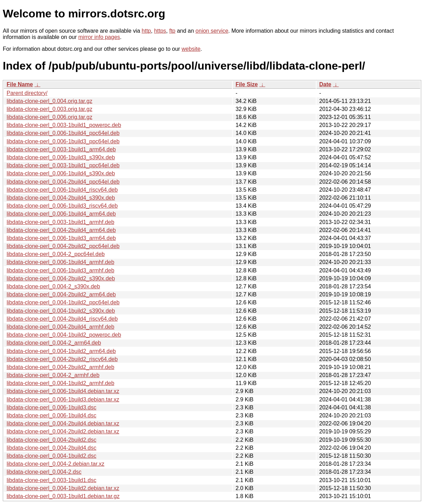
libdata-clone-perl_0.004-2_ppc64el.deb (56, 254)
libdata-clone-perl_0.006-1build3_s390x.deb (61, 157)
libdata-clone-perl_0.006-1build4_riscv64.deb (62, 190)
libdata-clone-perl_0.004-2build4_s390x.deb (61, 198)
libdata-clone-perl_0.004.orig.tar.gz (49, 101)
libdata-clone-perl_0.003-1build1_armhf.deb (61, 222)
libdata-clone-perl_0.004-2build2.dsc (51, 440)
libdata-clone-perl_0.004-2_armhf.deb (53, 375)
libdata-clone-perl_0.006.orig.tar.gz (49, 117)
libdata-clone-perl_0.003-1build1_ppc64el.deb (63, 165)
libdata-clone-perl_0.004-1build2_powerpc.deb (64, 335)
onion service (212, 31)
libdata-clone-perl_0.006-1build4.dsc (51, 415)
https (160, 31)
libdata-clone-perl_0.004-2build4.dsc (51, 448)
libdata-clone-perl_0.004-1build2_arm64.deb (61, 351)
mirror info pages (99, 37)
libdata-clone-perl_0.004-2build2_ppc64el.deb (63, 246)
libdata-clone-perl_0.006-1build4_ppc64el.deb (63, 133)
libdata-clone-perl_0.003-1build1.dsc (51, 480)
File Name (20, 84)
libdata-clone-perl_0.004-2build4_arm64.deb (61, 230)
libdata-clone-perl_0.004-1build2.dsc (51, 456)
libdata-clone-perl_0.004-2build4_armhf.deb (61, 327)
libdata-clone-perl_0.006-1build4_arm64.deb (61, 214)
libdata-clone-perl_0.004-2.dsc (44, 472)
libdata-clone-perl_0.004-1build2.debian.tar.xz (63, 488)
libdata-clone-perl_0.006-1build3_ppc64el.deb (63, 141)
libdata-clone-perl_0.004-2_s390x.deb (53, 286)
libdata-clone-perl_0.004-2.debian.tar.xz (55, 464)
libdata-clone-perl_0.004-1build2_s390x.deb (61, 311)
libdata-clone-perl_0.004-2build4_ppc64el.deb (63, 182)
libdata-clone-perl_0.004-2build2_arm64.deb (61, 294)
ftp (172, 31)
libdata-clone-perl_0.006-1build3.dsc (51, 407)
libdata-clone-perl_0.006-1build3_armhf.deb (61, 270)
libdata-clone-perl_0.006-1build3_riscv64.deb (62, 206)
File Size (247, 84)
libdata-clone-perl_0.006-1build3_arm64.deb (61, 238)
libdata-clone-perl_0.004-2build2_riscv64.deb (62, 359)
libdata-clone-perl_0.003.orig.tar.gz (49, 109)
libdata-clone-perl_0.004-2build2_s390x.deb (61, 278)
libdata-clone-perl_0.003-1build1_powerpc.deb (64, 125)
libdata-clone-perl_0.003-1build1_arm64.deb (61, 149)
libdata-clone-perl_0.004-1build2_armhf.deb (61, 383)
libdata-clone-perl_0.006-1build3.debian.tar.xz (63, 399)
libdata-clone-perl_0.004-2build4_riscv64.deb (62, 319)
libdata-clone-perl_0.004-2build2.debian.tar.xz (63, 431)
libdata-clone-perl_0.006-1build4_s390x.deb (61, 173)
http (146, 31)
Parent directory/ (27, 93)
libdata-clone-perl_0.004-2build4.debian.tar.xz (63, 423)
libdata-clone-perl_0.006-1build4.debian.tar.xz (63, 391)
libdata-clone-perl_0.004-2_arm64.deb (54, 343)
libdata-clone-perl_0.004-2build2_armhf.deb (61, 367)
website (191, 49)
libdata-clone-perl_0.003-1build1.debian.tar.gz (63, 496)
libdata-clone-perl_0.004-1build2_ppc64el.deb (63, 302)
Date (325, 84)
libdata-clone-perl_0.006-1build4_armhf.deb (61, 262)
